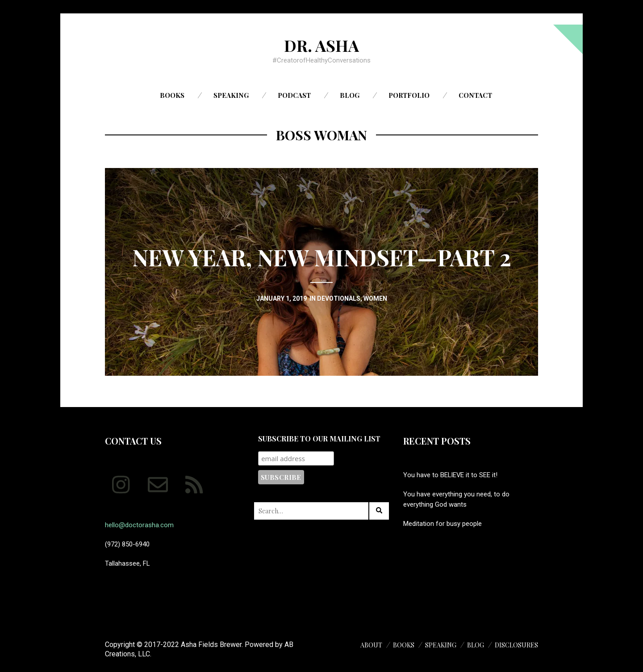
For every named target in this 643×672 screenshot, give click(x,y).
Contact (475, 95)
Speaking (231, 95)
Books (172, 95)
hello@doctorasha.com (139, 525)
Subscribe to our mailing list (319, 439)
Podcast (294, 95)
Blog (350, 95)
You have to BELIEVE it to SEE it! (450, 475)
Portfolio (409, 95)
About (371, 645)
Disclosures (516, 645)
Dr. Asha (321, 45)
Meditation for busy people (443, 524)
